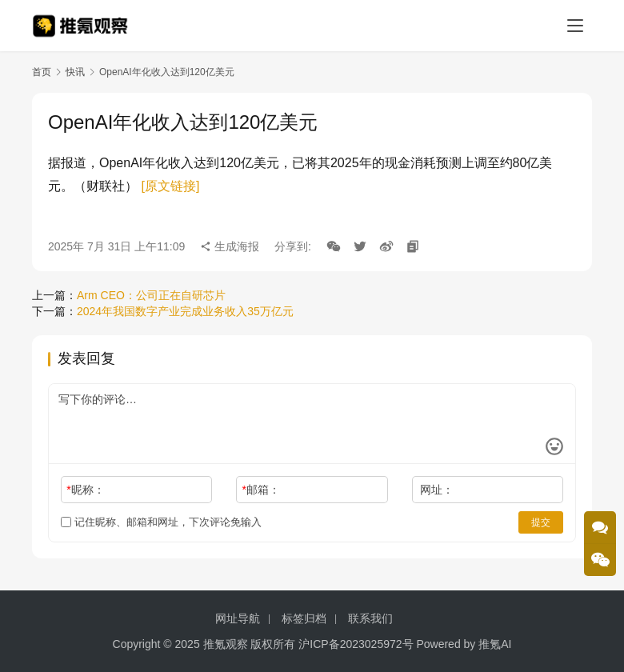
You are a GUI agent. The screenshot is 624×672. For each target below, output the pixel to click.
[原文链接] (170, 186)
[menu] (575, 26)
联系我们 (370, 618)
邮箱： (261, 490)
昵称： (85, 490)
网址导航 (238, 618)
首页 (42, 72)
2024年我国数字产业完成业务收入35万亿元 (185, 311)
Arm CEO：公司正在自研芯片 (151, 295)
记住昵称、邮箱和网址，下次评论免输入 (161, 522)
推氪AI (495, 644)
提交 (541, 522)
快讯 (75, 72)
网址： (437, 490)
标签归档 (304, 618)
